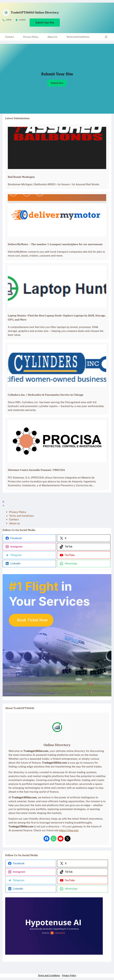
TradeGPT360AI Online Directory (35, 12)
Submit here (57, 83)
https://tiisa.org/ (69, 830)
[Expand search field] (106, 37)
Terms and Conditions (49, 975)
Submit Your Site (45, 22)
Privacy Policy (69, 975)
